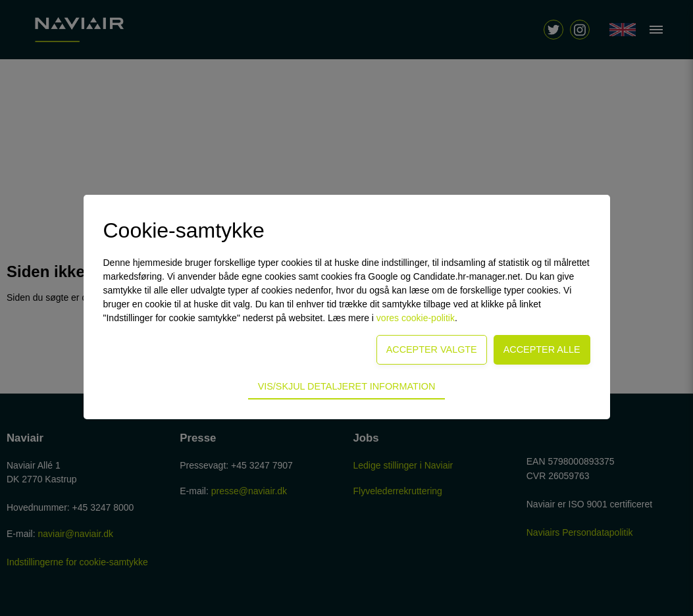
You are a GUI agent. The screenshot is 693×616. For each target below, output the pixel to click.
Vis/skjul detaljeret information (347, 386)
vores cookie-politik (416, 318)
